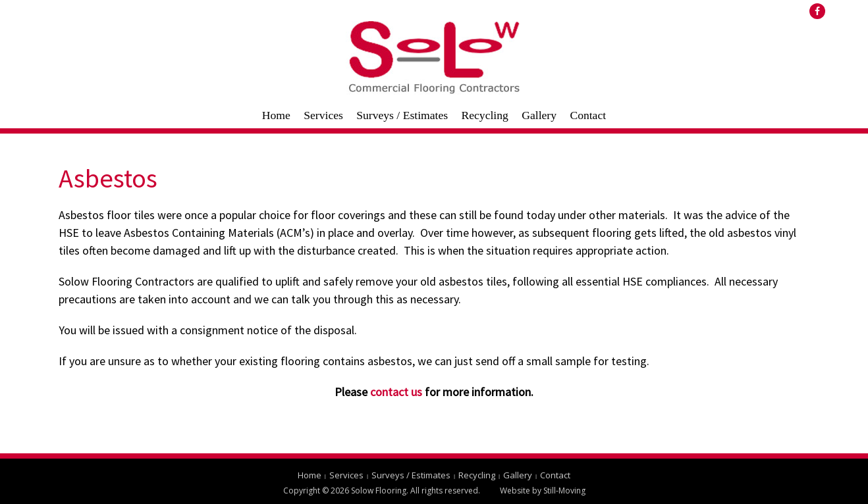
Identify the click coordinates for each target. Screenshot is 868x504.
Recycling (484, 115)
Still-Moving (564, 491)
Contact (588, 115)
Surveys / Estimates (402, 115)
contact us (396, 392)
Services (323, 115)
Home (276, 115)
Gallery (539, 115)
